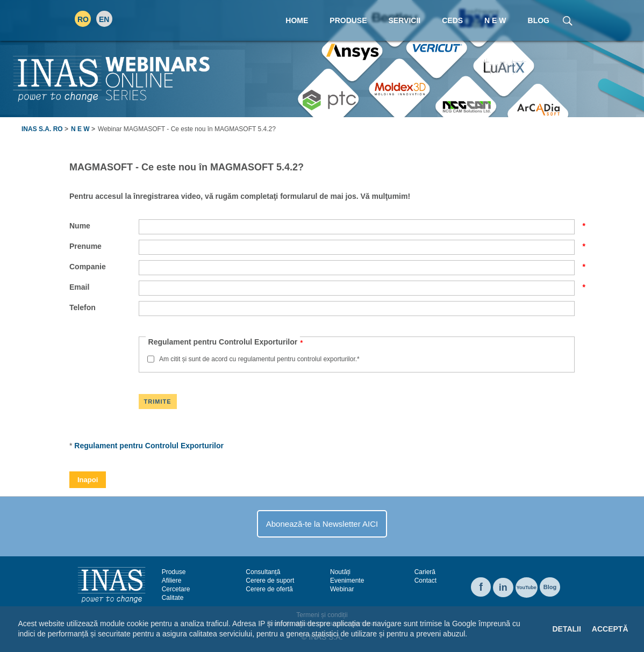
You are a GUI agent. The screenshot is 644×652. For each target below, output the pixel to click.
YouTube (527, 587)
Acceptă (610, 629)
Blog (550, 587)
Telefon (83, 307)
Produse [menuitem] (348, 20)
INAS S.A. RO (42, 129)
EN (104, 19)
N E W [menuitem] (495, 20)
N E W (80, 129)
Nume (104, 226)
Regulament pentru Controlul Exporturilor (149, 446)
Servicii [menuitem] (405, 20)
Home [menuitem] (297, 20)
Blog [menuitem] (539, 20)
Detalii (566, 629)
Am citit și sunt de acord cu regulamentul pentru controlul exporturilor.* (259, 359)
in (503, 587)
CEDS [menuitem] (452, 20)
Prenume (104, 246)
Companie (104, 267)
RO (83, 19)
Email (104, 287)
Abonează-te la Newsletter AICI (322, 524)
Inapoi (88, 480)
